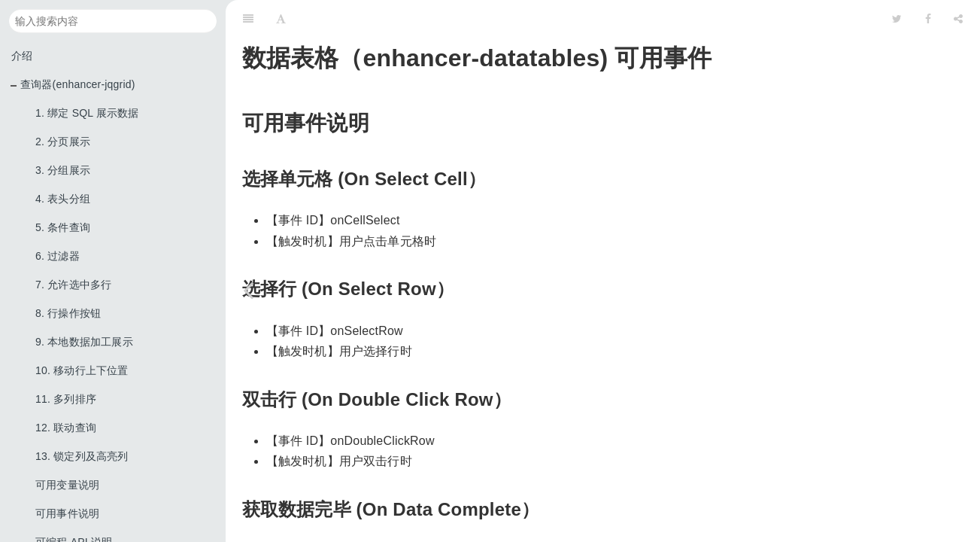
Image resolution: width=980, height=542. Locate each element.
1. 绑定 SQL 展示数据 (87, 113)
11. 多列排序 (66, 399)
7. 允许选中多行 (73, 285)
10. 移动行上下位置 (82, 370)
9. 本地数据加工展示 (84, 342)
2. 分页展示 (63, 142)
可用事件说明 (67, 513)
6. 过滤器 (58, 256)
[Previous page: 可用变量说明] (248, 290)
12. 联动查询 (66, 428)
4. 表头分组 (63, 199)
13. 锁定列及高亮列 (82, 456)
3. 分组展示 (63, 170)
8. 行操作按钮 (68, 313)
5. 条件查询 (63, 227)
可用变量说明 (67, 485)
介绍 (22, 56)
